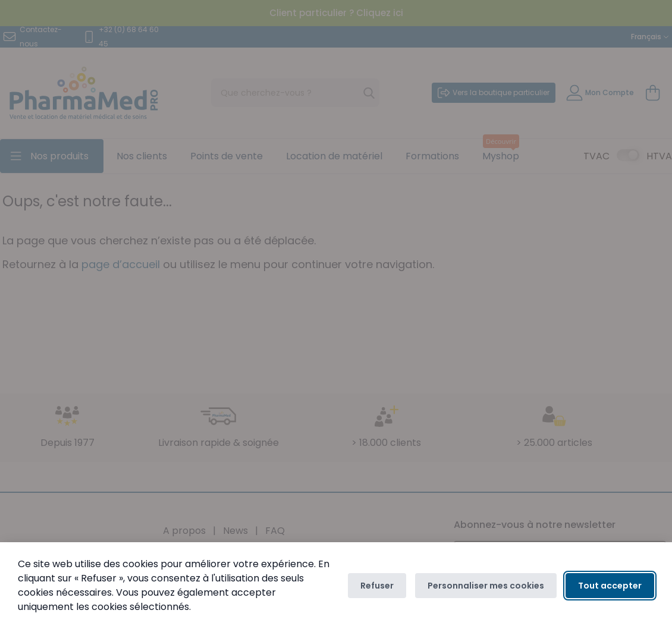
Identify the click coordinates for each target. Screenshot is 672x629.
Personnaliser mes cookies (486, 586)
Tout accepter (610, 586)
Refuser (377, 586)
